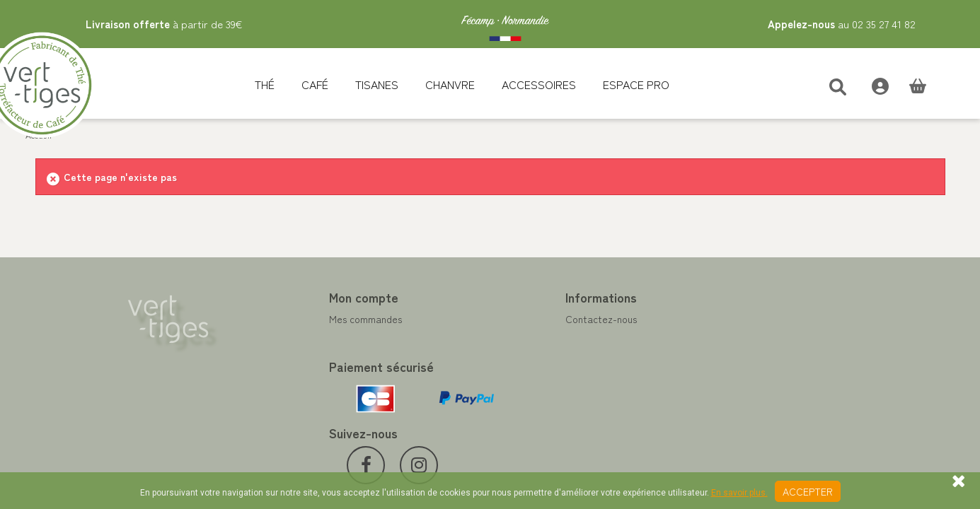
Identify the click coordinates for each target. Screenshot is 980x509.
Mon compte (299, 297)
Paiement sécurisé (541, 353)
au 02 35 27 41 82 (842, 24)
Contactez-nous (537, 319)
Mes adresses (294, 353)
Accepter (808, 491)
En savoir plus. (739, 493)
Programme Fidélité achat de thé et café (592, 336)
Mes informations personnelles (331, 370)
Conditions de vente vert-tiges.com (580, 387)
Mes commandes (301, 319)
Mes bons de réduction (315, 387)
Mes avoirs (288, 336)
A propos (521, 370)
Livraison (520, 404)
